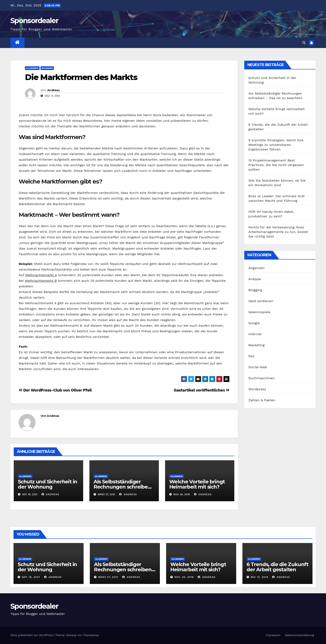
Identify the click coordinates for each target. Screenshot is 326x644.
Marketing (257, 345)
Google (254, 323)
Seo (252, 356)
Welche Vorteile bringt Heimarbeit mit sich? (197, 484)
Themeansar (91, 635)
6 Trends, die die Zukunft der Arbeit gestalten (277, 567)
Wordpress (257, 389)
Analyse (255, 279)
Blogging (47, 68)
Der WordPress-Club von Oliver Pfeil (55, 390)
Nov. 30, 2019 (184, 577)
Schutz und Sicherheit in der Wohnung (48, 484)
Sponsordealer (34, 21)
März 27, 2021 (108, 577)
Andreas (53, 90)
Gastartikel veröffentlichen (202, 390)
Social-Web (258, 367)
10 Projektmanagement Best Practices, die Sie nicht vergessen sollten (276, 165)
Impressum (273, 635)
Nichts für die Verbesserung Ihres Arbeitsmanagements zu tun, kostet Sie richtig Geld (278, 232)
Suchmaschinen (262, 378)
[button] (304, 43)
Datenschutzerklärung (299, 635)
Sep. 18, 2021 (31, 577)
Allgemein (32, 68)
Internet (255, 334)
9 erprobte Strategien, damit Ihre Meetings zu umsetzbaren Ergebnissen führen (276, 145)
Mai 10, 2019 (259, 577)
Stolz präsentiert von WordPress (32, 635)
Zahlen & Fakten (262, 400)
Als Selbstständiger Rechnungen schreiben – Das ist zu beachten (124, 487)
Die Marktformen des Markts (81, 77)
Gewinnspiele (260, 312)
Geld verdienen (261, 301)
